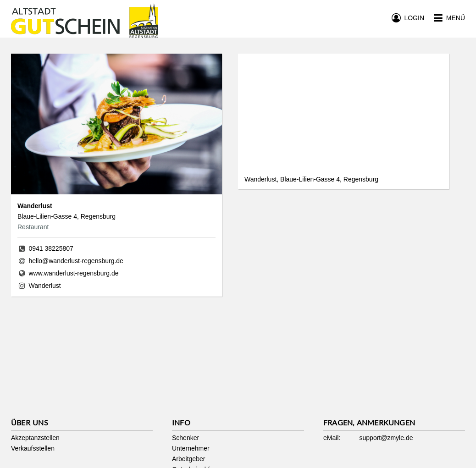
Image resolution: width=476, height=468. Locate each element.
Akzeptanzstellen (35, 438)
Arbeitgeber (188, 459)
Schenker (185, 438)
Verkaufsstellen (33, 448)
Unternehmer (191, 448)
